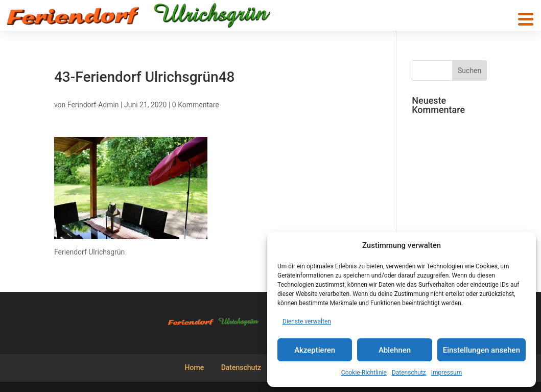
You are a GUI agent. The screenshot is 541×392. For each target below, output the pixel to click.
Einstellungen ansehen (481, 350)
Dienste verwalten (307, 321)
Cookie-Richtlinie (364, 373)
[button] (526, 19)
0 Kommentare (196, 105)
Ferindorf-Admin (93, 105)
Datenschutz (409, 373)
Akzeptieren (315, 350)
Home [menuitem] (195, 367)
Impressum (446, 373)
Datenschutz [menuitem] (241, 367)
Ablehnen (395, 350)
